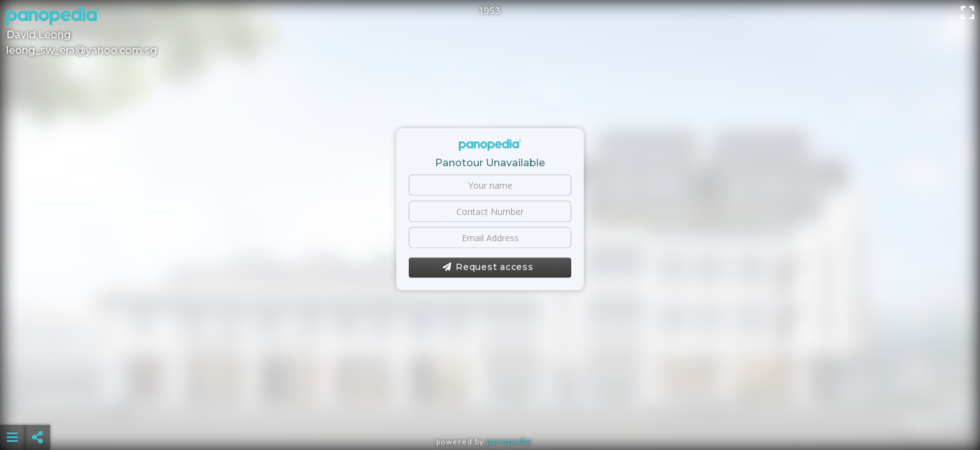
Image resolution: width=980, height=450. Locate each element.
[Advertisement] (490, 406)
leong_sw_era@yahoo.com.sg (82, 50)
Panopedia (509, 442)
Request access (488, 267)
